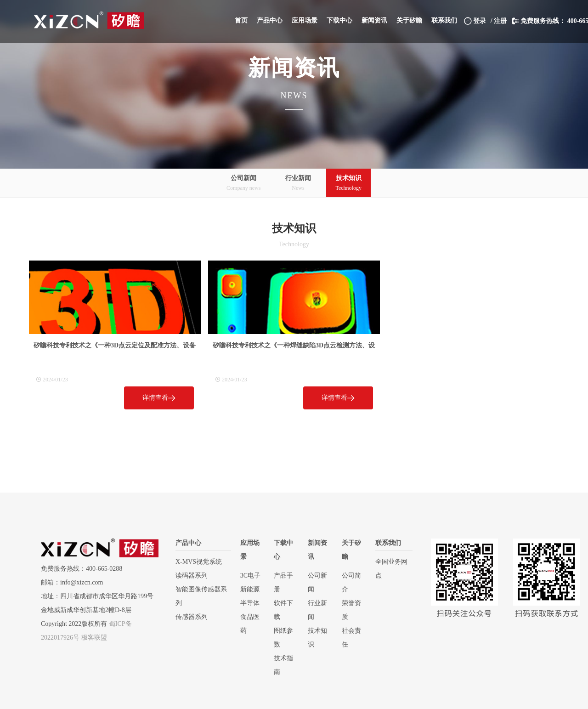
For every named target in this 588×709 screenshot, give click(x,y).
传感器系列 (192, 617)
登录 (475, 21)
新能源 (250, 589)
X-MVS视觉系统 (199, 562)
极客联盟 (94, 638)
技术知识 (348, 184)
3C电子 (250, 576)
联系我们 (388, 543)
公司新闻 (243, 184)
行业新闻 (298, 184)
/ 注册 (499, 21)
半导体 (250, 603)
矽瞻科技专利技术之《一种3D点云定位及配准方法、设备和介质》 (115, 347)
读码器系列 (192, 576)
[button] (270, 21)
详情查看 (159, 398)
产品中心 (188, 543)
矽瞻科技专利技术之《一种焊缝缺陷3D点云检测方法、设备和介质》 (294, 347)
